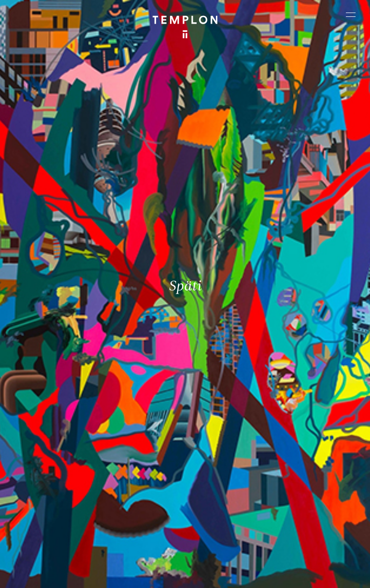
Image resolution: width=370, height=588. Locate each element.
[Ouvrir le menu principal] (351, 14)
